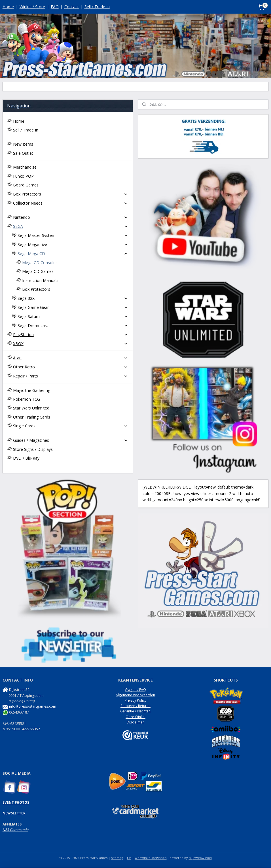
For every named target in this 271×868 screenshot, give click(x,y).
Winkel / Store (32, 7)
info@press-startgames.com (33, 706)
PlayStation (71, 335)
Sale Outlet (23, 153)
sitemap (117, 858)
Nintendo (71, 217)
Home (8, 7)
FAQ (55, 7)
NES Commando (15, 830)
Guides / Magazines (71, 440)
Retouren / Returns (135, 706)
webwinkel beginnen (151, 858)
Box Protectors (71, 194)
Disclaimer (135, 722)
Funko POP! (24, 176)
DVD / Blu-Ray (26, 458)
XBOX (71, 344)
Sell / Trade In (97, 7)
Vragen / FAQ (135, 690)
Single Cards (71, 426)
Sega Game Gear (73, 307)
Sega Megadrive (73, 244)
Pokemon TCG (27, 399)
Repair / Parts (71, 376)
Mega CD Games (38, 271)
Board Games (26, 185)
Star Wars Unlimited (31, 408)
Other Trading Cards (32, 417)
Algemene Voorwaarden (135, 695)
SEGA (71, 226)
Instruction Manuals (40, 280)
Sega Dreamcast (73, 325)
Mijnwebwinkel (200, 858)
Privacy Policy (135, 700)
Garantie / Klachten (135, 711)
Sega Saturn (73, 316)
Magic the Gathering (32, 390)
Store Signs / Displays (33, 449)
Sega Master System (73, 235)
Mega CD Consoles (40, 263)
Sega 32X (73, 298)
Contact (72, 7)
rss (129, 858)
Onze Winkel (135, 717)
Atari (71, 358)
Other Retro (71, 367)
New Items (23, 144)
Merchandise (25, 167)
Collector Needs (71, 203)
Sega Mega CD (73, 253)
